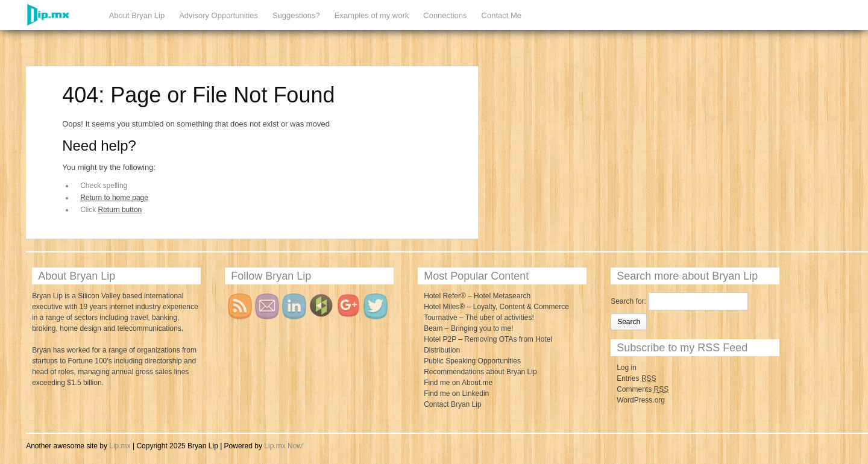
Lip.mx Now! (284, 446)
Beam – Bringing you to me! (468, 328)
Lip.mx (120, 446)
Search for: (628, 301)
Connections (445, 15)
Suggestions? (296, 15)
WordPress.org (641, 400)
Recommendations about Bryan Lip (480, 372)
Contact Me (502, 15)
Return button (120, 210)
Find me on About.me (458, 383)
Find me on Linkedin (456, 393)
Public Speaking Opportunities (472, 361)
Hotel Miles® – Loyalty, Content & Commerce (496, 307)
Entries (636, 378)
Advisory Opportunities (219, 15)
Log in (627, 368)
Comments (643, 389)
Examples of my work (372, 15)
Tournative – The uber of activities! (479, 318)
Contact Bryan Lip (452, 404)
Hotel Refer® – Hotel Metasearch (477, 296)
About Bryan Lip (137, 15)
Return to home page (114, 198)
